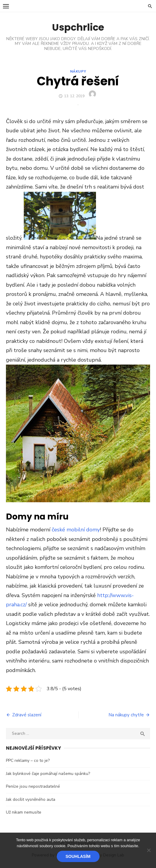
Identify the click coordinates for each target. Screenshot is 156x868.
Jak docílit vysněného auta (31, 799)
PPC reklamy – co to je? (28, 761)
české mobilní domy (76, 530)
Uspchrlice (78, 27)
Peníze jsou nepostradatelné (33, 786)
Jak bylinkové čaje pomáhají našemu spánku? (48, 774)
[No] (149, 850)
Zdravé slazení (27, 715)
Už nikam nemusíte (24, 812)
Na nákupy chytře (126, 715)
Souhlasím (78, 856)
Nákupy (78, 71)
